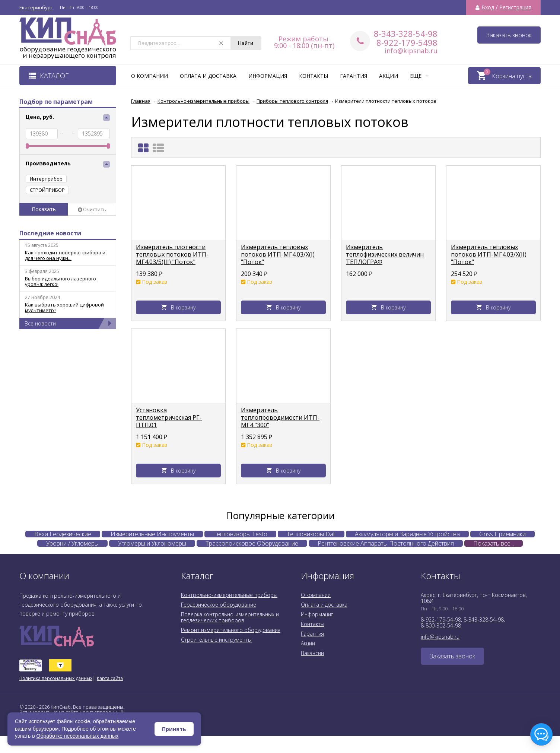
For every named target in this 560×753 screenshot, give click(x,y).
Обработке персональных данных (78, 736)
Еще (419, 76)
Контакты (314, 76)
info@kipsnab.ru (411, 51)
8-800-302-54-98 (441, 625)
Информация (268, 76)
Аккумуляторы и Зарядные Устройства (407, 534)
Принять (174, 729)
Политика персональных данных (56, 678)
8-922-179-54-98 (441, 619)
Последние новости (50, 233)
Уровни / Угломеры (72, 543)
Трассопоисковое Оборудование (252, 543)
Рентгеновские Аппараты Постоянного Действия (386, 543)
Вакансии (312, 653)
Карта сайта (110, 678)
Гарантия (354, 76)
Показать (44, 209)
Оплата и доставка (208, 76)
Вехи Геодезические (63, 534)
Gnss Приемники (502, 534)
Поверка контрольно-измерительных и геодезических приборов (230, 617)
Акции (389, 76)
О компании (149, 76)
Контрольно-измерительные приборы (229, 595)
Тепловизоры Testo (240, 534)
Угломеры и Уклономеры (152, 543)
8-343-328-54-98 (406, 34)
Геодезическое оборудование (219, 605)
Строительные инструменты (216, 640)
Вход (488, 7)
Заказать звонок (509, 35)
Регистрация (515, 7)
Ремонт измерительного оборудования (231, 630)
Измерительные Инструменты (152, 534)
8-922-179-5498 (407, 42)
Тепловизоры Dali (311, 534)
